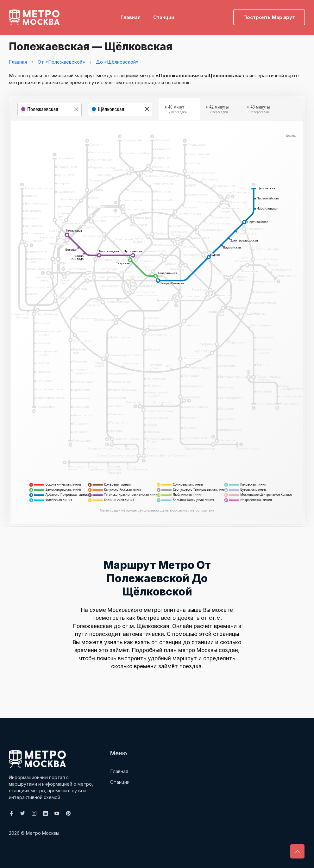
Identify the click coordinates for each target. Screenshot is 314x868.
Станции (164, 14)
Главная (131, 14)
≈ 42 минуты (217, 110)
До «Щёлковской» (117, 62)
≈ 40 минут (176, 110)
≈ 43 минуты (259, 110)
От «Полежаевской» (61, 62)
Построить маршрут (269, 14)
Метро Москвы (43, 833)
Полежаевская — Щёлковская (104, 46)
